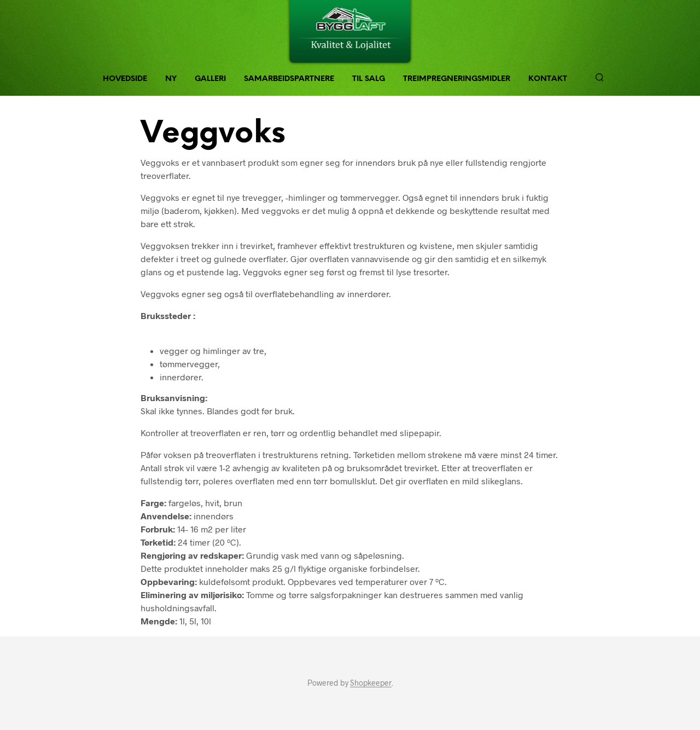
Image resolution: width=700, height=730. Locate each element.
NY (171, 79)
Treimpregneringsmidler (457, 79)
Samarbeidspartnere (289, 79)
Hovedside (125, 79)
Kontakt (548, 79)
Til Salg (369, 79)
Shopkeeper (371, 683)
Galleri (210, 79)
